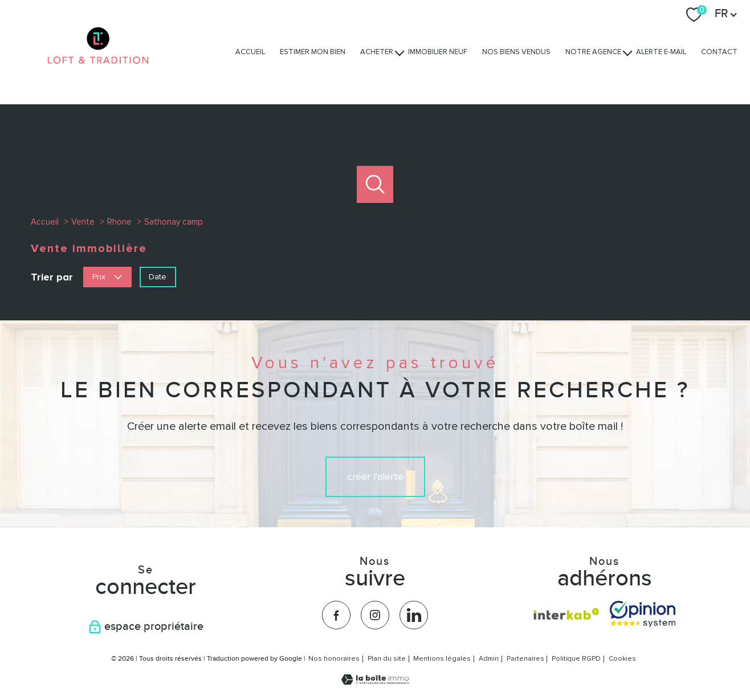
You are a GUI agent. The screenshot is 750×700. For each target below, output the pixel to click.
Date (158, 276)
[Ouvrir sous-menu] (400, 52)
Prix (107, 276)
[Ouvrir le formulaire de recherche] (375, 184)
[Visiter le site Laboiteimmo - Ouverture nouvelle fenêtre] (375, 681)
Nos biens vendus (516, 52)
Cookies (622, 659)
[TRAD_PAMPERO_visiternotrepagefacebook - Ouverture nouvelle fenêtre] (336, 615)
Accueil (250, 52)
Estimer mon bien (313, 52)
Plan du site (387, 659)
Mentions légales (442, 659)
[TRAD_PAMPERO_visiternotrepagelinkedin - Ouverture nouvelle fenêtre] (414, 615)
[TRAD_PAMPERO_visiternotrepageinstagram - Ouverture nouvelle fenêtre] (375, 615)
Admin (489, 659)
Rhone (119, 222)
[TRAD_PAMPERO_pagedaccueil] (98, 75)
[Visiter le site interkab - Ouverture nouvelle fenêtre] (566, 614)
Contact (719, 52)
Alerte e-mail (661, 52)
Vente (83, 222)
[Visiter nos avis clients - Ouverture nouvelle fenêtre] (643, 614)
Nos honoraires (334, 659)
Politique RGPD (576, 659)
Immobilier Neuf (438, 52)
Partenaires (525, 659)
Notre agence (593, 52)
